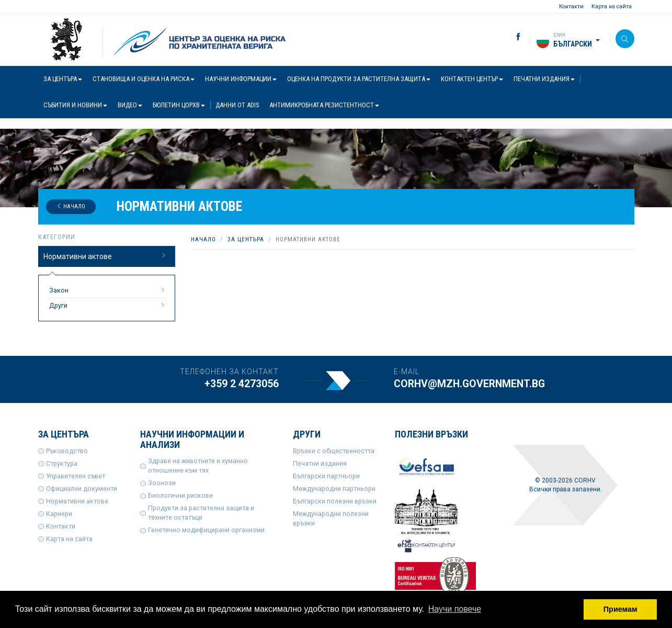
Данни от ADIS (237, 105)
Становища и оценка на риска (144, 79)
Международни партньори (334, 489)
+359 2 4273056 (242, 384)
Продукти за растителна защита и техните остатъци (201, 513)
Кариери (59, 514)
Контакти (571, 7)
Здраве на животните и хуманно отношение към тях (198, 466)
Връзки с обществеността (334, 451)
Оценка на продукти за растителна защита (359, 79)
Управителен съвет (76, 476)
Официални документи (82, 489)
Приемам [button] (620, 609)
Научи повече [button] (455, 609)
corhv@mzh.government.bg (469, 384)
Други (108, 305)
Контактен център (472, 79)
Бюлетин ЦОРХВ (179, 105)
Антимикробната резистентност (324, 105)
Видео (130, 105)
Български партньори (326, 476)
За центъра (63, 79)
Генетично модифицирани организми (206, 530)
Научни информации (241, 79)
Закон (108, 290)
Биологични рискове (180, 495)
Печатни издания (544, 79)
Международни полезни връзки (331, 518)
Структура (62, 463)
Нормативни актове (106, 256)
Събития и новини (75, 105)
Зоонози (162, 483)
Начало (71, 206)
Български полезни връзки (335, 501)
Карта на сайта (612, 7)
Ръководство (67, 451)
